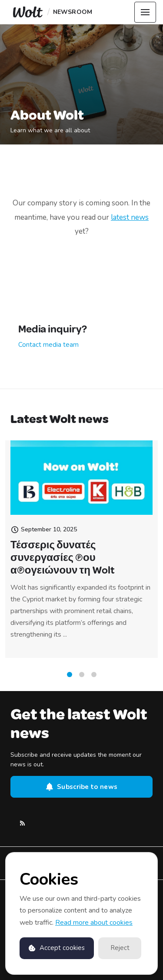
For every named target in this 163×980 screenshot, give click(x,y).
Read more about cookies (94, 923)
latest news (130, 217)
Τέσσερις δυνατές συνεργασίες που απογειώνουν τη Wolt (63, 566)
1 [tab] (70, 677)
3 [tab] (94, 677)
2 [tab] (82, 677)
